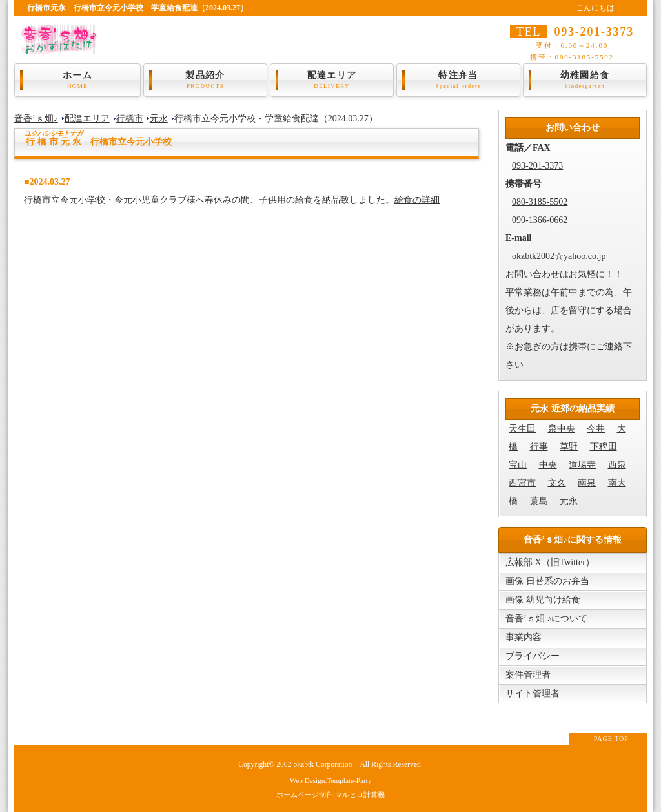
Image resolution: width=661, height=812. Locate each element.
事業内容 (524, 637)
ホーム (77, 80)
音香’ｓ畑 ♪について (546, 619)
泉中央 (562, 429)
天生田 (522, 429)
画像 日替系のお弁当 (547, 581)
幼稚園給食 (585, 80)
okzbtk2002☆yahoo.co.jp (559, 256)
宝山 (518, 465)
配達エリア (332, 80)
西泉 (617, 465)
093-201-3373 (537, 166)
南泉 (587, 483)
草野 (569, 447)
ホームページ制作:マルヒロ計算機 (330, 795)
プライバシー (533, 656)
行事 (539, 447)
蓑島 (539, 501)
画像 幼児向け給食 (543, 600)
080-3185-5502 (540, 202)
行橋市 (130, 119)
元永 (159, 119)
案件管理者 (528, 675)
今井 (596, 429)
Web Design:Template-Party (331, 780)
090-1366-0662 (540, 220)
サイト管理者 (533, 693)
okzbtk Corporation (322, 765)
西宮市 (522, 483)
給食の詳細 (417, 200)
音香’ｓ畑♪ (36, 119)
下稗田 (604, 447)
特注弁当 (458, 80)
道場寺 (582, 465)
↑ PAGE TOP (608, 739)
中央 (548, 465)
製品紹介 (205, 80)
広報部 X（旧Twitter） (550, 562)
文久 (557, 483)
